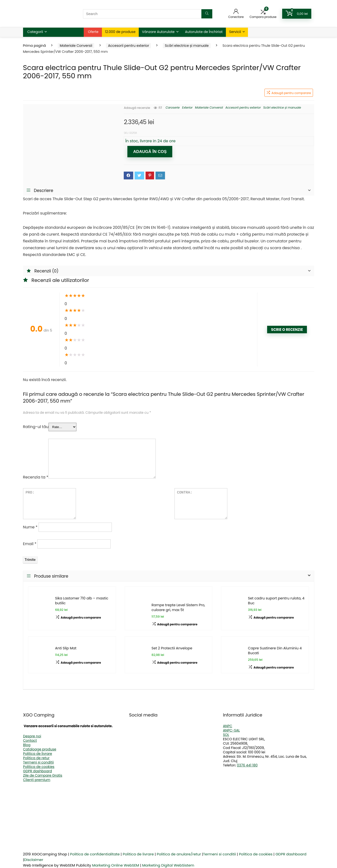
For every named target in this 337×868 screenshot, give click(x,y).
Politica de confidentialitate (95, 854)
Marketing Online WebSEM (116, 865)
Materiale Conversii (76, 46)
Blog (27, 745)
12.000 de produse (120, 32)
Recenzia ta (36, 477)
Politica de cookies (39, 767)
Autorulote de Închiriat (204, 32)
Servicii (235, 32)
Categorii (35, 32)
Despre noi (32, 736)
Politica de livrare (37, 754)
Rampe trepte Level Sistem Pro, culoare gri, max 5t (178, 607)
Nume (30, 527)
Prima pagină (35, 46)
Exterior (187, 108)
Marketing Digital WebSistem (168, 865)
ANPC (228, 726)
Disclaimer (34, 860)
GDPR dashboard (37, 771)
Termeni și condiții (38, 762)
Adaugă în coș (150, 152)
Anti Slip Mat (66, 648)
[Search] (207, 14)
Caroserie (173, 108)
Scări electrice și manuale (187, 46)
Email (30, 544)
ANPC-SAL (231, 730)
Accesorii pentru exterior (128, 46)
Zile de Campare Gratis (43, 775)
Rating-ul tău (36, 427)
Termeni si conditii (220, 854)
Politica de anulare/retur (179, 854)
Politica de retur (36, 758)
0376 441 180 (247, 765)
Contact (30, 741)
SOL (226, 735)
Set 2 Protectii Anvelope (172, 648)
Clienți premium (37, 780)
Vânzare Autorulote (158, 32)
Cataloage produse (40, 749)
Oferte (93, 32)
